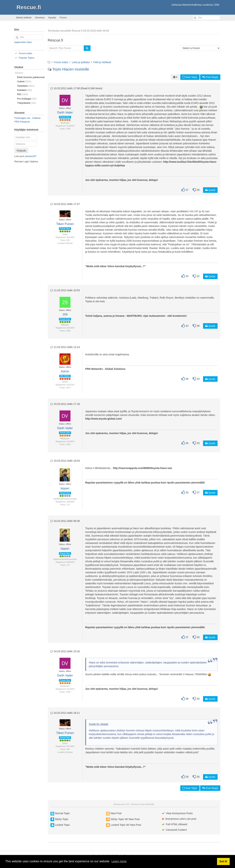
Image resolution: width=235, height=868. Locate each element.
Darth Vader (65, 112)
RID (22, 94)
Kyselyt (52, 18)
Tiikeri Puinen (65, 224)
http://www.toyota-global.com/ (103, 419)
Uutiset (24, 81)
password (30, 156)
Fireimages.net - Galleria (27, 118)
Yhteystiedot (26, 103)
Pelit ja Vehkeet (102, 62)
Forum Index (61, 62)
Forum (63, 18)
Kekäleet (24, 90)
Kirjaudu (21, 151)
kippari (65, 488)
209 (65, 314)
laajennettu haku (23, 42)
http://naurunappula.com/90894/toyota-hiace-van (142, 468)
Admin (65, 371)
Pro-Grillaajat (27, 99)
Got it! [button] (223, 861)
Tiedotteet (26, 86)
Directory (40, 18)
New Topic (190, 77)
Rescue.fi (29, 7)
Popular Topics (27, 58)
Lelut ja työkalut (81, 62)
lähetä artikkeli (24, 18)
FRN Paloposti (22, 122)
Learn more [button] (119, 861)
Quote (210, 190)
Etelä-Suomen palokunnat (31, 77)
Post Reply (210, 77)
